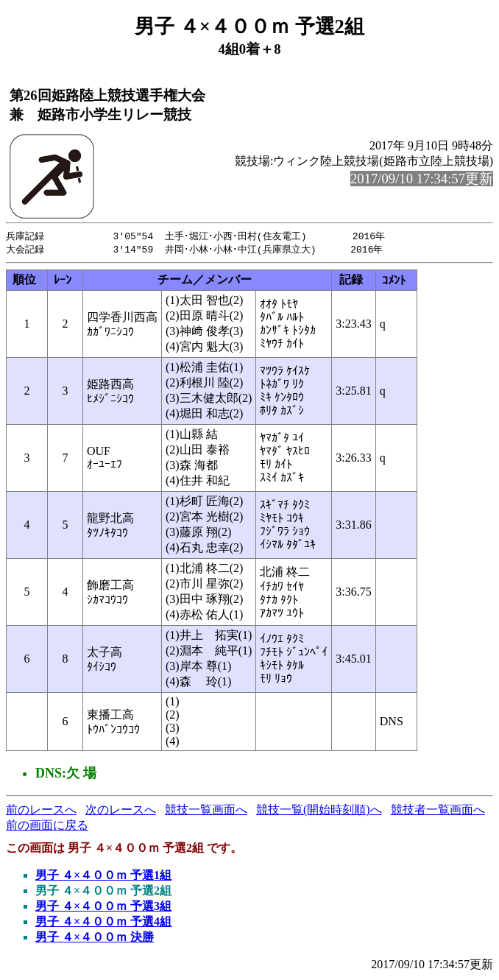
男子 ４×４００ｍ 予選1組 (103, 877)
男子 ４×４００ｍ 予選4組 (103, 923)
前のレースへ (41, 811)
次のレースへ (121, 811)
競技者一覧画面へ (438, 811)
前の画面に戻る (47, 826)
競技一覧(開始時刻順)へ (319, 811)
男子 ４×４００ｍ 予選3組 (103, 907)
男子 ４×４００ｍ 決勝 (95, 938)
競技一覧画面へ (206, 811)
